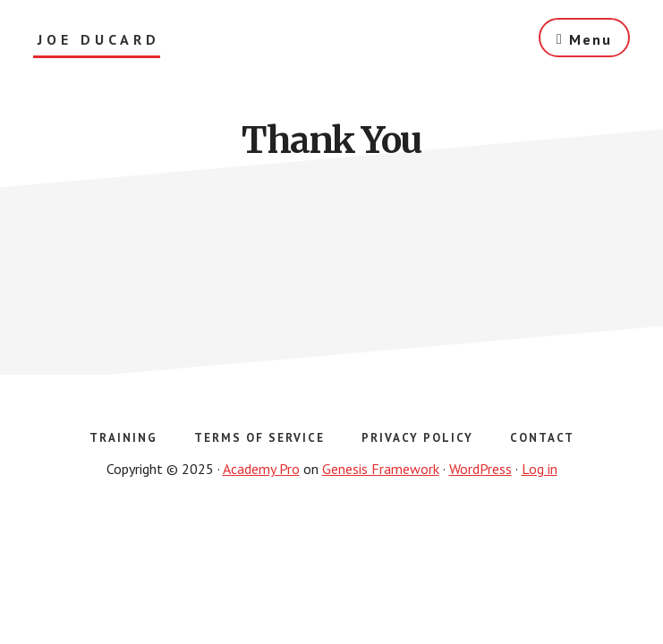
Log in (540, 469)
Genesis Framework (381, 469)
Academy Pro (261, 469)
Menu (591, 39)
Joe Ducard (99, 40)
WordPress (480, 469)
